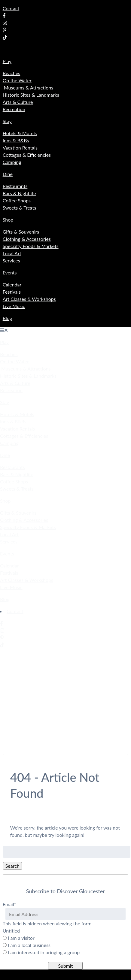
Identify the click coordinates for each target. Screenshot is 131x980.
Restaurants (15, 186)
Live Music (14, 306)
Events (10, 272)
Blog (7, 318)
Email (9, 904)
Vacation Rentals (20, 148)
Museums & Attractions (28, 88)
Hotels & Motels (20, 133)
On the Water (17, 80)
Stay (7, 121)
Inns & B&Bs (16, 140)
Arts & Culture (18, 102)
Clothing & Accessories (27, 239)
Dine (8, 174)
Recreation (14, 109)
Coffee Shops (17, 200)
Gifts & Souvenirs (21, 232)
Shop (8, 220)
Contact (11, 8)
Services (11, 260)
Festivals (12, 292)
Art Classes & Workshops (29, 299)
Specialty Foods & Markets (31, 246)
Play (7, 61)
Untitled (11, 931)
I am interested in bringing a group (44, 952)
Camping (12, 162)
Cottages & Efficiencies (27, 155)
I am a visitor (21, 938)
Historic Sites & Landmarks (31, 95)
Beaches (12, 73)
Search (12, 866)
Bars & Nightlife (19, 193)
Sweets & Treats (20, 208)
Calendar (12, 284)
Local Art (12, 253)
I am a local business (29, 945)
